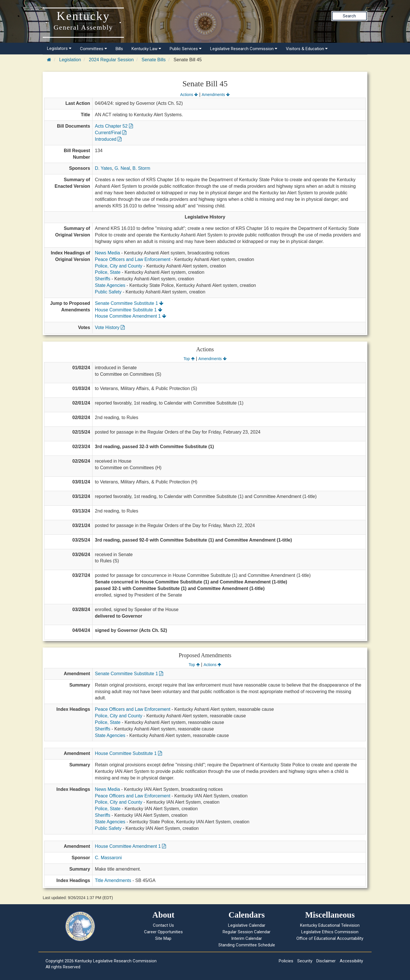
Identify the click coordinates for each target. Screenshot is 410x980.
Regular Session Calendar (247, 932)
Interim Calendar (247, 938)
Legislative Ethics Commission (330, 932)
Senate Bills (154, 60)
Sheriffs (102, 279)
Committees (94, 49)
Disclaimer (326, 961)
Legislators (59, 48)
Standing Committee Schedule (247, 945)
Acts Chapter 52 (114, 126)
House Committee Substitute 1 (128, 310)
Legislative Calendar (247, 925)
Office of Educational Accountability (330, 938)
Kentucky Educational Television (330, 925)
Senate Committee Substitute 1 (129, 303)
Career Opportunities (163, 932)
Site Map (163, 938)
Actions (189, 95)
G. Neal (122, 168)
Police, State (108, 272)
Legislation (70, 60)
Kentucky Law (146, 49)
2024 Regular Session (111, 60)
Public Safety (108, 292)
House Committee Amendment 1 (131, 316)
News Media (107, 253)
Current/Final (111, 133)
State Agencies (110, 285)
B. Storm (141, 168)
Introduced (108, 139)
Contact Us (163, 925)
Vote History (110, 327)
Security (305, 961)
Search (349, 16)
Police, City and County (118, 266)
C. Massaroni (108, 858)
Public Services (186, 49)
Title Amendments (113, 880)
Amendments (216, 95)
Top (189, 359)
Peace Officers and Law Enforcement (133, 259)
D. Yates (103, 168)
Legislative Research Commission (244, 49)
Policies (286, 961)
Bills (119, 49)
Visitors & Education (307, 49)
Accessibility (351, 961)
